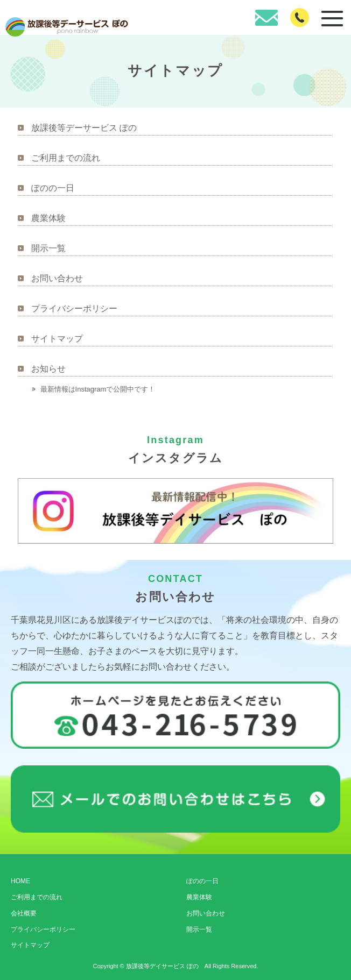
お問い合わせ (57, 278)
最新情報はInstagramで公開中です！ (98, 389)
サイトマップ (57, 339)
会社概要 (24, 913)
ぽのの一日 (53, 188)
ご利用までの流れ (66, 158)
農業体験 (48, 218)
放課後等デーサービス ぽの (84, 128)
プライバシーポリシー (74, 308)
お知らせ (48, 369)
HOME (20, 881)
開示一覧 (48, 248)
